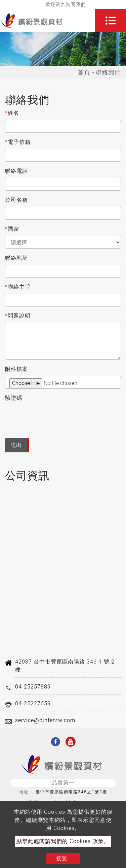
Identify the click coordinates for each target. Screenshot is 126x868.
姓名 (12, 113)
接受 (61, 858)
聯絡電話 (16, 171)
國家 (12, 229)
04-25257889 (33, 687)
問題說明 (18, 316)
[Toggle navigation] (111, 21)
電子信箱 (18, 142)
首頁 (84, 72)
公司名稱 (16, 200)
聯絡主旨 (18, 287)
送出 (16, 445)
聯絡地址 (16, 258)
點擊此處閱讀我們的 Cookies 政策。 (63, 841)
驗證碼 (14, 398)
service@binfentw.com (45, 720)
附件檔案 (16, 369)
